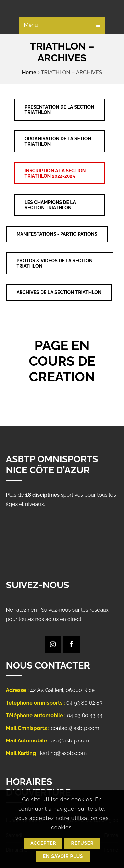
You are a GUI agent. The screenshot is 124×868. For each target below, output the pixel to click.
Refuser (82, 843)
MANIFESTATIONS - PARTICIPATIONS (57, 234)
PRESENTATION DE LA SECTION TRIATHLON (60, 110)
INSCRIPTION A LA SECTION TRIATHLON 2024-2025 (55, 173)
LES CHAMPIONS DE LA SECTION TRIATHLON (50, 205)
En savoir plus (63, 856)
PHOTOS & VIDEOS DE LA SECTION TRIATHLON (55, 263)
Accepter (43, 843)
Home (29, 72)
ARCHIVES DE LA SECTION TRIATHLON (59, 292)
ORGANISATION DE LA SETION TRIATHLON (58, 141)
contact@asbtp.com (75, 728)
